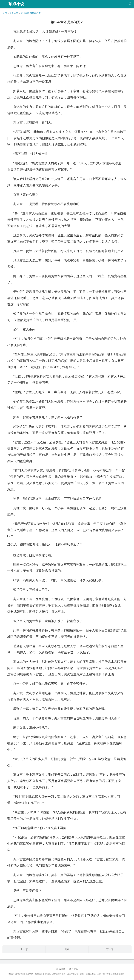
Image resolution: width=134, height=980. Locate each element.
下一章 (110, 949)
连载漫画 (61, 969)
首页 (5, 13)
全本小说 (73, 969)
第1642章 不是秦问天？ (32, 13)
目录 (67, 949)
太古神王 (14, 13)
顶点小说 (16, 4)
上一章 (24, 949)
